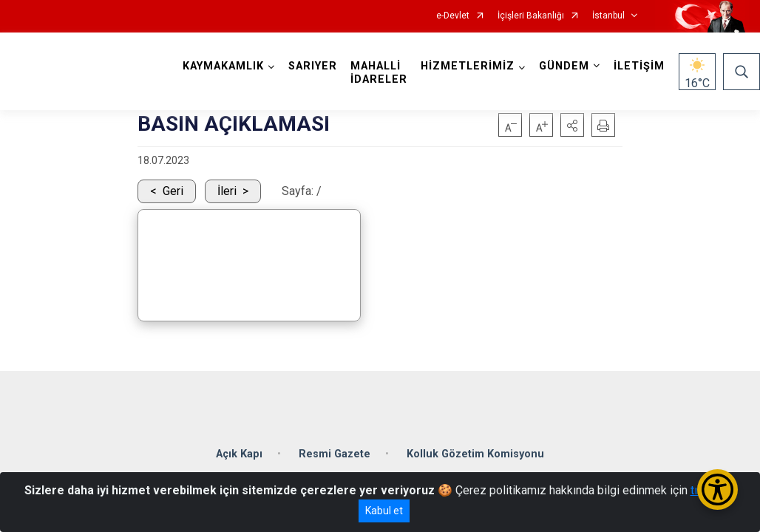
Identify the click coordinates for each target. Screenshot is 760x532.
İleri (227, 191)
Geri (173, 191)
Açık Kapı (239, 454)
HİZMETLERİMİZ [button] (468, 66)
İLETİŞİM (639, 66)
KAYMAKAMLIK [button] (223, 66)
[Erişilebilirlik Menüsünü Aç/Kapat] (717, 490)
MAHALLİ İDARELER (379, 73)
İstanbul (608, 16)
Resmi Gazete (335, 454)
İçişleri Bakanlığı (531, 16)
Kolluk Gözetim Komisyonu (475, 454)
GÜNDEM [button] (564, 66)
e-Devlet (453, 16)
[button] (572, 125)
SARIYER (313, 66)
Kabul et (384, 511)
